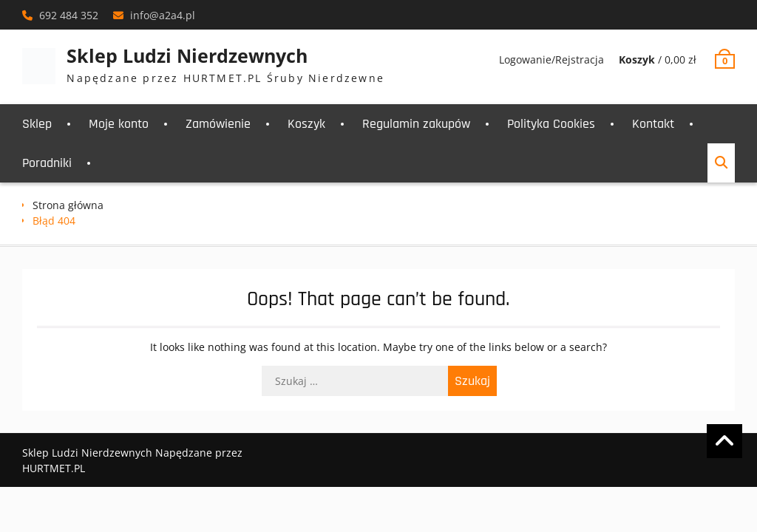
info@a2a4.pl (163, 15)
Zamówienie (218, 124)
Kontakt (653, 124)
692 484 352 (69, 15)
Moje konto (119, 124)
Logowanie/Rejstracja (551, 59)
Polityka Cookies (551, 124)
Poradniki (47, 163)
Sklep (37, 124)
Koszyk (306, 124)
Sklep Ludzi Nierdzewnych (187, 55)
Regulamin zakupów (416, 124)
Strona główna (68, 205)
